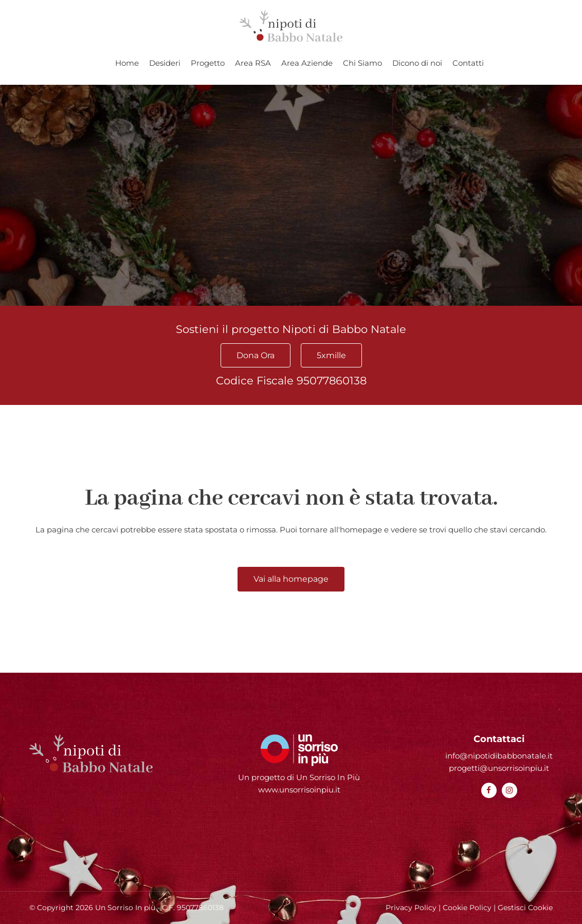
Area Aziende (307, 63)
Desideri (165, 63)
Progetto (208, 63)
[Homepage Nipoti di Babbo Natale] (291, 26)
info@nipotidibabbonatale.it (499, 756)
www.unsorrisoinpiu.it (299, 790)
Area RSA (253, 63)
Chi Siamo (362, 63)
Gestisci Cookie (525, 908)
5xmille (331, 355)
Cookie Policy (467, 908)
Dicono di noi (417, 63)
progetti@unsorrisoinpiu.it (499, 768)
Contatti (468, 63)
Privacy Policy (411, 908)
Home (127, 63)
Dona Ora (256, 355)
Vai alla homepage (291, 579)
